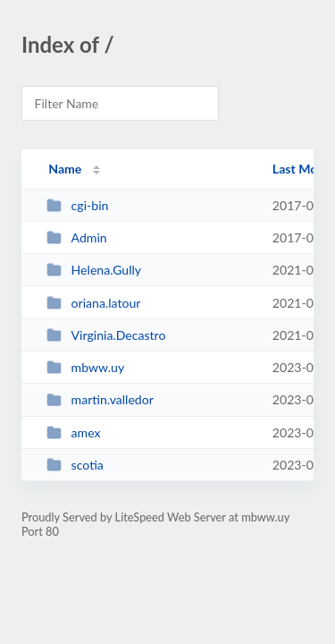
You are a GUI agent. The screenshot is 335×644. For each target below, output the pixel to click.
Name (65, 169)
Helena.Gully (94, 270)
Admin (77, 237)
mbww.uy (85, 367)
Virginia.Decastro (106, 335)
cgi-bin (77, 205)
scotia (75, 465)
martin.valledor (100, 399)
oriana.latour (93, 303)
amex (73, 432)
